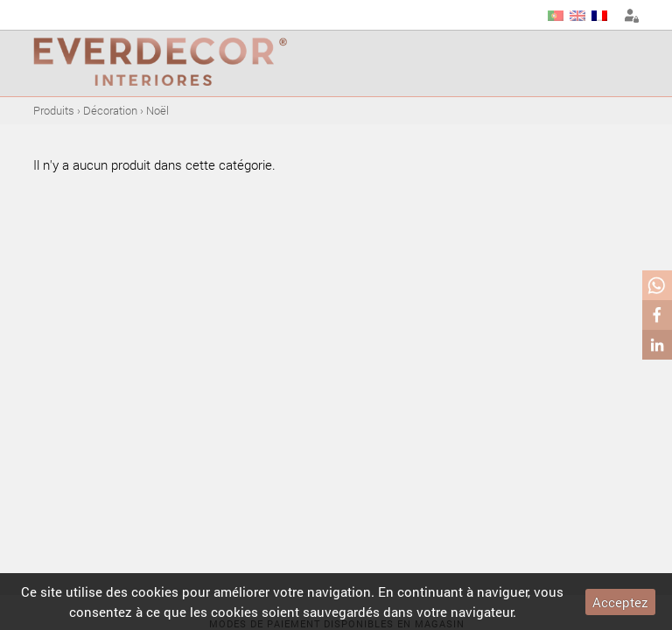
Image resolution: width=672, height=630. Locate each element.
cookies (155, 591)
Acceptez (620, 602)
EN (577, 16)
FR (599, 16)
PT (556, 16)
